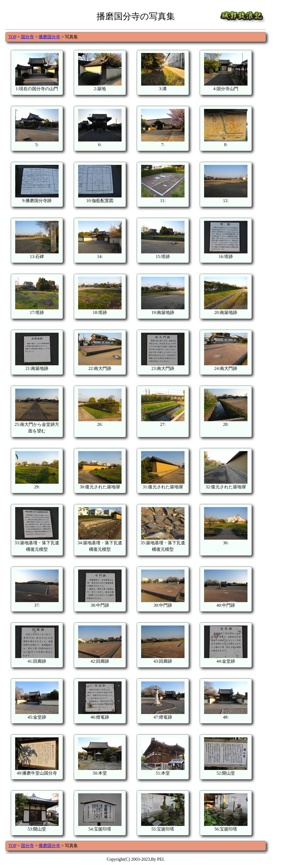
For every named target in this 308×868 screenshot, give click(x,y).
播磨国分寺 (49, 37)
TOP (12, 37)
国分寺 (27, 37)
